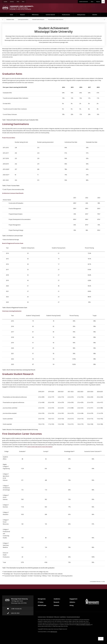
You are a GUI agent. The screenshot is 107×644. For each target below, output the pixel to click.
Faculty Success (66, 15)
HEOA (19, 1)
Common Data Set (50, 15)
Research (23, 15)
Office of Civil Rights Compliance (83, 625)
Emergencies (42, 599)
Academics (57, 599)
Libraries (56, 606)
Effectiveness (35, 15)
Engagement (73, 599)
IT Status (41, 603)
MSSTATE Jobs (42, 606)
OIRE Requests (54, 632)
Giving (72, 606)
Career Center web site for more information (40, 447)
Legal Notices (63, 617)
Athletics (72, 603)
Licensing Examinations (23, 20)
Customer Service (42, 617)
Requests (98, 2)
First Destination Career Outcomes (56, 20)
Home (13, 14)
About (92, 2)
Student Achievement (84, 2)
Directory (13, 1)
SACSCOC (95, 15)
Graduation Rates (10, 20)
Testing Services (81, 15)
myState (6, 1)
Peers (24, 1)
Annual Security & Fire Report (73, 617)
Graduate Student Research (38, 20)
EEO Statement (50, 617)
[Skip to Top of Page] (101, 639)
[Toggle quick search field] (103, 2)
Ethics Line (57, 617)
